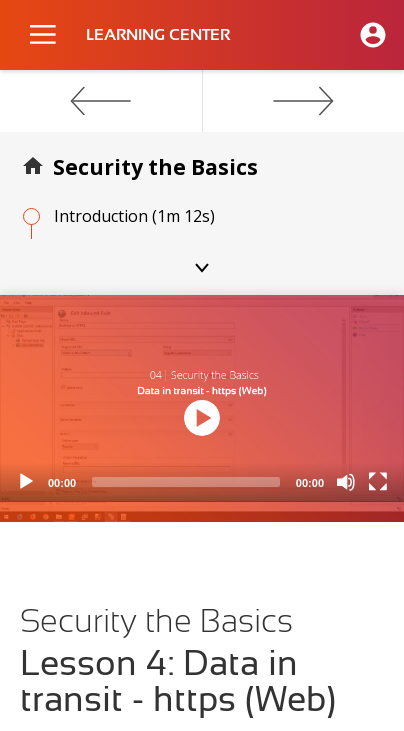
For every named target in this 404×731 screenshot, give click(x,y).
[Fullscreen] (378, 482)
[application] (202, 398)
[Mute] (346, 482)
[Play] (26, 482)
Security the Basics (155, 167)
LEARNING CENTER (158, 35)
